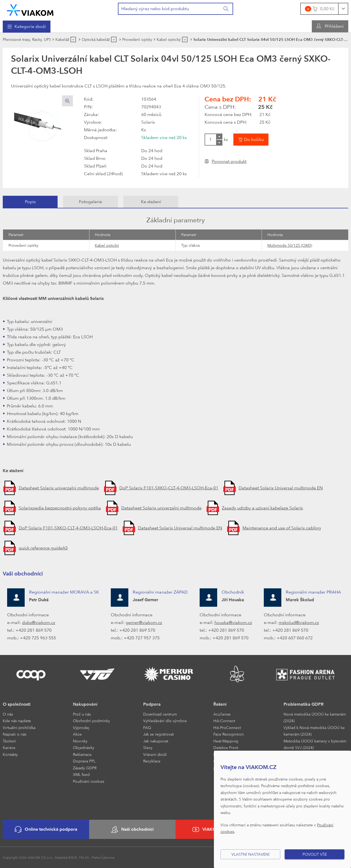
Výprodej (81, 727)
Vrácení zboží (155, 754)
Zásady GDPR (85, 768)
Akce (77, 734)
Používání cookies (89, 781)
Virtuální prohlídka (19, 727)
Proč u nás (82, 714)
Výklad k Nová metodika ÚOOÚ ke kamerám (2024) (314, 731)
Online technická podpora (46, 829)
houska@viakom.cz (233, 622)
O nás (8, 714)
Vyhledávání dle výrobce (165, 721)
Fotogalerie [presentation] (90, 202)
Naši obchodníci (132, 829)
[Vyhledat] (226, 9)
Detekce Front (226, 748)
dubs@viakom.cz (39, 622)
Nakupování (85, 704)
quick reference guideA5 (43, 548)
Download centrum (160, 714)
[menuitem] (27, 27)
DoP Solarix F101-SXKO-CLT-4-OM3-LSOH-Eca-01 (169, 488)
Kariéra (9, 748)
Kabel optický (107, 245)
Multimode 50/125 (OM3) (290, 245)
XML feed (81, 774)
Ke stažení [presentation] (151, 202)
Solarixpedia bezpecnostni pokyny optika (60, 508)
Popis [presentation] (30, 202)
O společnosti (17, 704)
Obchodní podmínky (91, 721)
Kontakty (10, 754)
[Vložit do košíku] (251, 140)
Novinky (80, 741)
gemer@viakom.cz (144, 622)
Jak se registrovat (158, 734)
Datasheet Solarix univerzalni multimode (59, 488)
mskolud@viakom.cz (299, 622)
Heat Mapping (226, 741)
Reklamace (82, 754)
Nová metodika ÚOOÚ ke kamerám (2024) (315, 717)
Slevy (148, 748)
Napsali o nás (15, 734)
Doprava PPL (84, 761)
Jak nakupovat (156, 741)
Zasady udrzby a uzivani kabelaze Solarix (262, 508)
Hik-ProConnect (227, 727)
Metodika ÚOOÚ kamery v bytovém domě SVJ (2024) (315, 744)
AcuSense (222, 714)
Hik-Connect (224, 721)
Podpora (152, 704)
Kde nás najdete (17, 721)
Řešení (220, 704)
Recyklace (152, 761)
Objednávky (84, 748)
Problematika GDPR (304, 704)
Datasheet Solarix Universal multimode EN (281, 488)
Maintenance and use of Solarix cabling (282, 528)
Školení (9, 741)
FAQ (147, 727)
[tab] (30, 202)
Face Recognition (229, 734)
